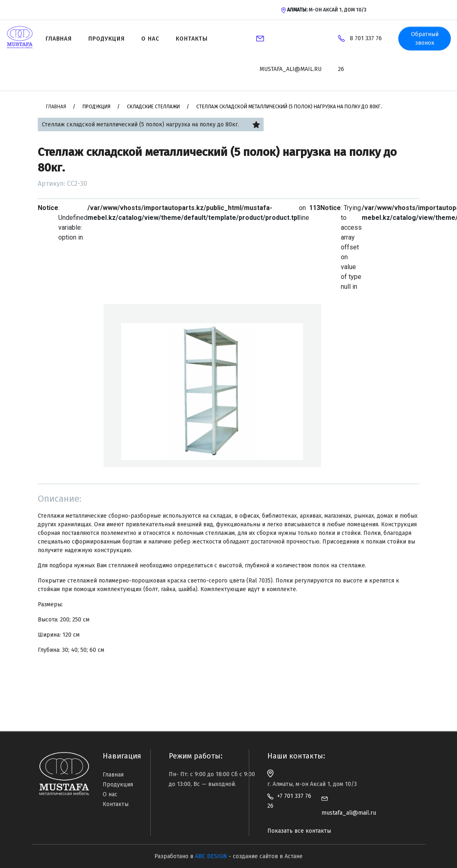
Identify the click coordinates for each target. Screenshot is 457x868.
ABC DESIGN (211, 856)
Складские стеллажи (153, 107)
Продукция (107, 39)
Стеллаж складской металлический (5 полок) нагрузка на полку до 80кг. (289, 107)
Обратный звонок (425, 39)
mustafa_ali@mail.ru (291, 69)
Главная (59, 39)
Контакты (192, 39)
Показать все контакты (299, 831)
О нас (150, 39)
